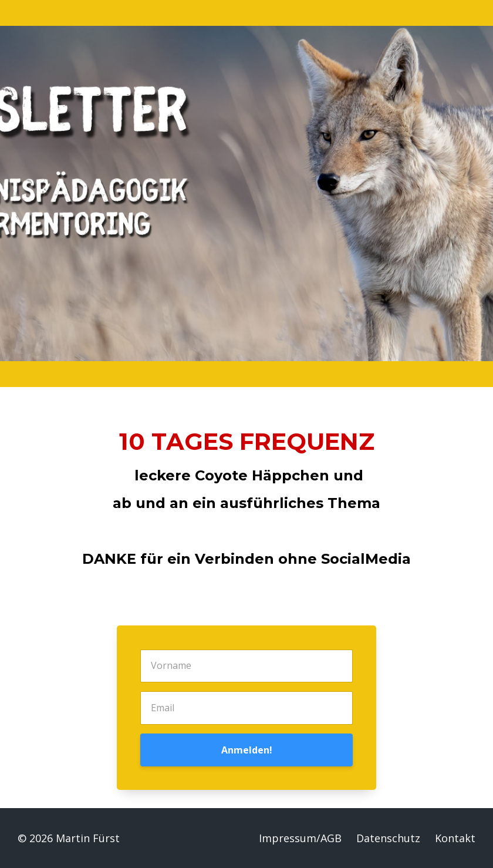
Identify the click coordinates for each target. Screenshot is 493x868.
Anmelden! (247, 750)
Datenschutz (388, 838)
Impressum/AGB (300, 838)
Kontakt (455, 838)
